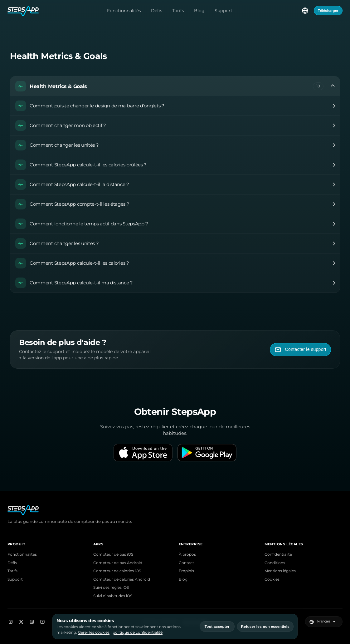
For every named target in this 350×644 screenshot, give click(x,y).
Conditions (275, 563)
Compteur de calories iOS (117, 571)
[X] (21, 622)
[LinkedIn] (32, 622)
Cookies (272, 579)
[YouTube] (42, 622)
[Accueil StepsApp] (23, 11)
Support (224, 11)
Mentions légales (280, 571)
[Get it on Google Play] (207, 453)
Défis (157, 11)
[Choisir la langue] (305, 11)
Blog (199, 11)
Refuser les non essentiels (265, 627)
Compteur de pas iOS (113, 554)
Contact (186, 563)
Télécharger (328, 11)
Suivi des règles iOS (111, 587)
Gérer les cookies (94, 632)
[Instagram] (11, 622)
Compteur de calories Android (122, 579)
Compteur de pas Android (118, 563)
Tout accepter (217, 627)
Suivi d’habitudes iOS (113, 596)
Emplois (186, 571)
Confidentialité (278, 554)
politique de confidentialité (138, 632)
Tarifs (178, 11)
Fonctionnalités (124, 11)
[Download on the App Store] (143, 453)
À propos (187, 554)
